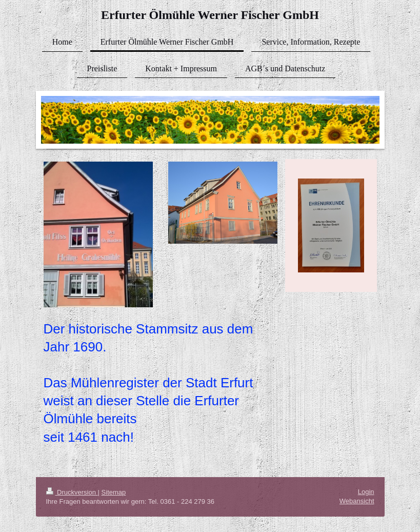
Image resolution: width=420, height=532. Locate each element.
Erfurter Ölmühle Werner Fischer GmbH (210, 15)
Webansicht (357, 501)
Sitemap (114, 492)
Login (366, 492)
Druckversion (72, 492)
